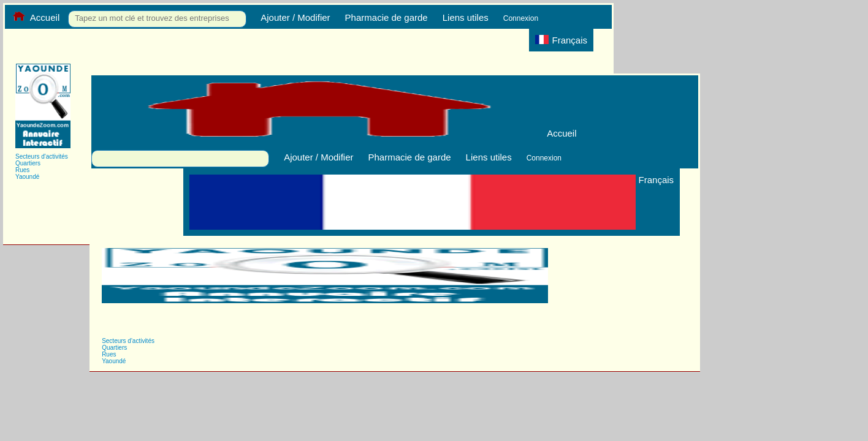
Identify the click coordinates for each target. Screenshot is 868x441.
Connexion (521, 18)
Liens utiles (466, 17)
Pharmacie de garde (386, 17)
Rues (22, 170)
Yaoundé (27, 177)
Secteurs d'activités (42, 156)
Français (561, 40)
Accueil (35, 17)
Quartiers (28, 163)
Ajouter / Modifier (295, 17)
